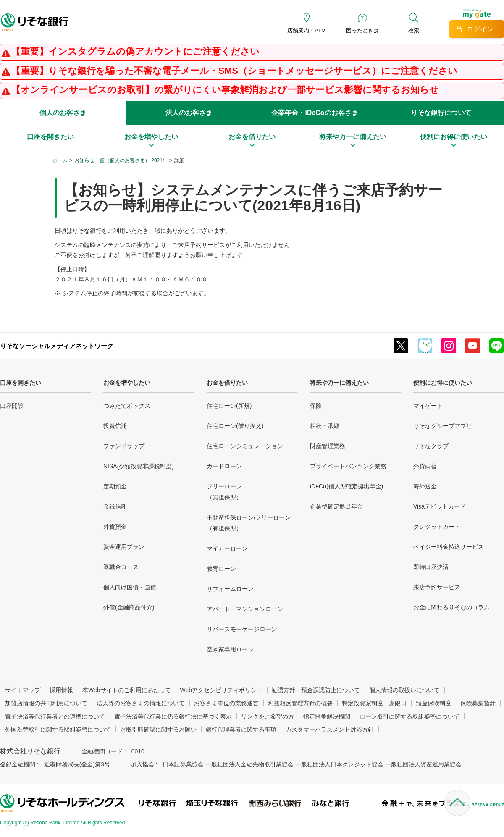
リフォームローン (230, 589)
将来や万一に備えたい (339, 383)
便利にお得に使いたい (443, 383)
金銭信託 (115, 506)
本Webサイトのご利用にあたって (127, 690)
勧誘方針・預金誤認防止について (316, 690)
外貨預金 (115, 527)
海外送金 (425, 486)
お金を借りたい (227, 383)
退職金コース (121, 567)
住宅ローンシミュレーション (245, 446)
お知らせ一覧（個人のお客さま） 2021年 (121, 160)
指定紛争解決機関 (327, 716)
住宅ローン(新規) (229, 406)
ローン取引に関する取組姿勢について (409, 716)
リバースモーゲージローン (242, 629)
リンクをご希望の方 (268, 716)
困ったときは (362, 30)
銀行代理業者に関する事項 (241, 729)
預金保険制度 (433, 703)
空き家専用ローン (230, 649)
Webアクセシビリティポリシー (222, 690)
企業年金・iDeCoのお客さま (315, 113)
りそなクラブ (431, 446)
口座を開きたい (21, 383)
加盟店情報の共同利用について (46, 703)
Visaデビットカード (440, 506)
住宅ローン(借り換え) (235, 426)
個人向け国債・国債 (130, 587)
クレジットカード (437, 527)
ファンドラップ (124, 446)
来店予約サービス (437, 587)
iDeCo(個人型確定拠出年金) (346, 486)
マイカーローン (227, 548)
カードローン (224, 466)
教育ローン (221, 569)
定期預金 (115, 486)
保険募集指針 (478, 703)
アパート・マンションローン (245, 609)
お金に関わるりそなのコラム (451, 607)
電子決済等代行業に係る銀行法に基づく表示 (173, 716)
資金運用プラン (124, 547)
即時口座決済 (431, 567)
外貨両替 (425, 466)
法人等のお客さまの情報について (141, 703)
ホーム (60, 160)
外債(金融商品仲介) (129, 607)
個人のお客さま (63, 113)
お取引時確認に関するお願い (158, 729)
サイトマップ (23, 690)
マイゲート (428, 406)
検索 (414, 30)
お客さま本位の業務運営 (226, 703)
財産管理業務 (328, 446)
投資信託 (115, 426)
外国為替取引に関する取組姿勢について (58, 729)
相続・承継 (325, 426)
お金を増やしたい (127, 383)
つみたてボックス (127, 406)
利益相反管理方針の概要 (300, 703)
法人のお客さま (189, 113)
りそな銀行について (441, 113)
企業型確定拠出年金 (336, 506)
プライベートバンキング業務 (348, 466)
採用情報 (61, 690)
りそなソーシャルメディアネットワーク (57, 346)
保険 (316, 406)
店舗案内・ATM (306, 30)
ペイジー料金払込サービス (449, 547)
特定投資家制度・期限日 (374, 703)
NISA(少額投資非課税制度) (139, 466)
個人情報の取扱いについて (404, 690)
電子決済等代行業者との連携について (55, 716)
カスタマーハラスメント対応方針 (330, 729)
